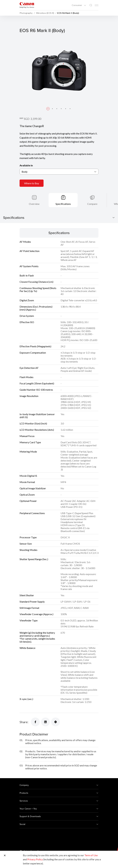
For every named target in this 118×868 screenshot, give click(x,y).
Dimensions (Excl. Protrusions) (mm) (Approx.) (36, 308)
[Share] (35, 722)
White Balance (27, 648)
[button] (48, 109)
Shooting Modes (28, 550)
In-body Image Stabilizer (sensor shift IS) (37, 416)
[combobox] (59, 172)
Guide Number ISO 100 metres (36, 390)
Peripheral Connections (32, 513)
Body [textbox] (25, 172)
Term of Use (91, 855)
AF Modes (25, 242)
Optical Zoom (27, 495)
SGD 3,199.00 (32, 119)
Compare (92, 204)
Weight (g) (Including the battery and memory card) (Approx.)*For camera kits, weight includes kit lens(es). (37, 637)
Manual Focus (27, 436)
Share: (24, 722)
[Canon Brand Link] (27, 5)
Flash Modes (27, 377)
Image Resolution (29, 396)
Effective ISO (27, 322)
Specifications (63, 204)
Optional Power (28, 501)
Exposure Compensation (33, 353)
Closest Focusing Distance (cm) (36, 282)
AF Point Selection (29, 251)
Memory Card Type (30, 442)
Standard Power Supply (32, 602)
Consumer (77, 5)
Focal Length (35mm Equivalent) (37, 383)
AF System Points (29, 266)
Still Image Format (29, 608)
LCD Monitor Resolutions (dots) (37, 430)
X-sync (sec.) (26, 699)
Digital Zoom (27, 300)
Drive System (27, 316)
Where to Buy (32, 183)
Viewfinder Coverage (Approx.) (36, 614)
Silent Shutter (27, 595)
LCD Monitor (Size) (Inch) (33, 423)
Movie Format (27, 482)
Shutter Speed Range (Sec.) (34, 559)
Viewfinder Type (29, 620)
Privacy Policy (35, 859)
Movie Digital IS (28, 476)
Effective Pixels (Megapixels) (35, 346)
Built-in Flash (27, 275)
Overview (34, 204)
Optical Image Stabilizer (33, 488)
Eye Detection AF (29, 368)
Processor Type (28, 537)
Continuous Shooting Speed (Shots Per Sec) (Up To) (38, 289)
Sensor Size (26, 544)
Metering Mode (28, 452)
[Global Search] (91, 5)
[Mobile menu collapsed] (97, 5)
